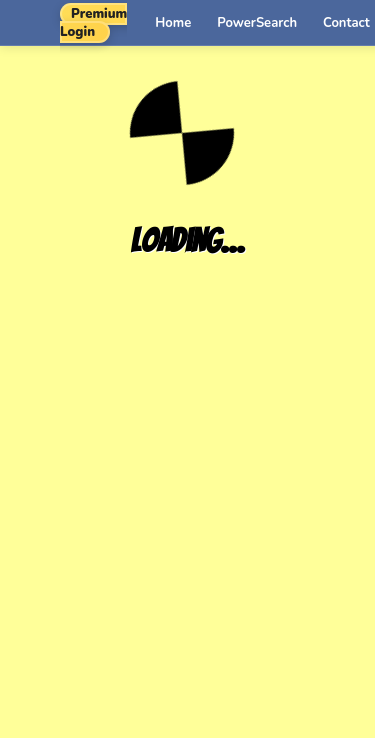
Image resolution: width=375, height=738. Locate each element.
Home (173, 23)
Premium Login (93, 23)
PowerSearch (257, 23)
